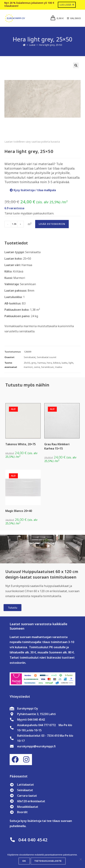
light (71, 363)
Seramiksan (47, 367)
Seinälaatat (30, 357)
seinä (37, 367)
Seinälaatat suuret (47, 357)
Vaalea (59, 367)
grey (34, 363)
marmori (28, 367)
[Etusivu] (24, 45)
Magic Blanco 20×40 (19, 511)
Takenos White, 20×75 (21, 444)
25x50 (27, 363)
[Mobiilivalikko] (72, 18)
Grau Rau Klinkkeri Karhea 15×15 (57, 446)
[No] (81, 859)
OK (24, 861)
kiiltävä (57, 363)
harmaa (42, 363)
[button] (76, 65)
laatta (64, 363)
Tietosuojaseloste (48, 861)
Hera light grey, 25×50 (50, 45)
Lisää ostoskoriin (52, 224)
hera (49, 363)
